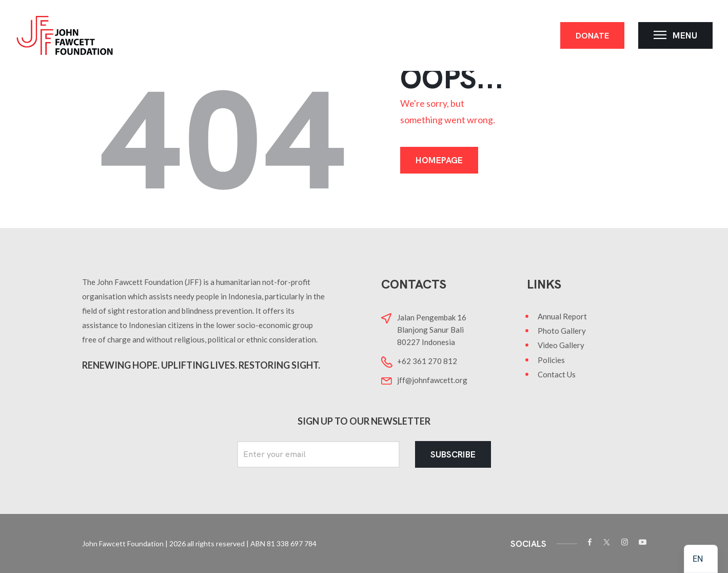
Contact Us (557, 374)
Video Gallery (561, 345)
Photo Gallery (562, 331)
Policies (551, 360)
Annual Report (562, 316)
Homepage (439, 160)
